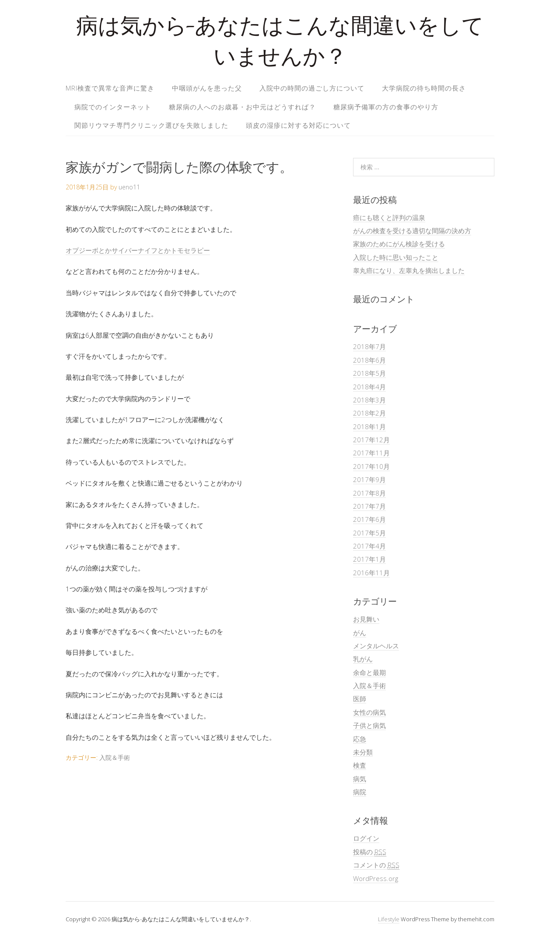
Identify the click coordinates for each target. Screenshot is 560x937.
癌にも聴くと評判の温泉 (389, 217)
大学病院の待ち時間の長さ (424, 88)
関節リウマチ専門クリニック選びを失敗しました (151, 125)
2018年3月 (369, 400)
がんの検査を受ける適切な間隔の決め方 (412, 231)
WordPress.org (376, 878)
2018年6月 (369, 360)
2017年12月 (371, 440)
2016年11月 (371, 573)
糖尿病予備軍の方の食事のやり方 (386, 107)
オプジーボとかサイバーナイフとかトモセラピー (138, 250)
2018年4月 (369, 387)
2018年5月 (369, 373)
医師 (360, 699)
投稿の (370, 852)
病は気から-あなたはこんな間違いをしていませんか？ (280, 44)
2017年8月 (369, 493)
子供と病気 (369, 725)
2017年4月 (369, 546)
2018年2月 (369, 413)
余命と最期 (369, 672)
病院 (360, 792)
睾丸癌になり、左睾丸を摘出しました (409, 270)
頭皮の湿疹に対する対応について (298, 125)
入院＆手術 (115, 757)
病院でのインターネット (113, 107)
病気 (360, 779)
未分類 (363, 752)
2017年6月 (369, 519)
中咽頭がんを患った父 (207, 88)
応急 (360, 739)
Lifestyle (389, 919)
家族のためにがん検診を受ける (399, 244)
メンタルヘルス (376, 646)
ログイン (366, 838)
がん (360, 633)
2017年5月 (369, 533)
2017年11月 (371, 453)
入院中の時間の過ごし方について (312, 88)
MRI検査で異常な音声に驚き (110, 88)
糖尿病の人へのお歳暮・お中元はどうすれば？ (242, 107)
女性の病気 (369, 712)
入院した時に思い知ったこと (396, 257)
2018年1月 (369, 427)
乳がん (363, 659)
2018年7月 (369, 346)
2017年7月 (369, 506)
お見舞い (366, 619)
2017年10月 (371, 466)
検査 (360, 765)
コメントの (376, 865)
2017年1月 (369, 559)
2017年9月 (369, 479)
